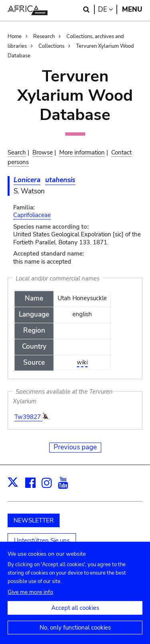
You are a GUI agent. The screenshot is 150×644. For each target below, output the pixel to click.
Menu (132, 9)
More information (82, 152)
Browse (43, 152)
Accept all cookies (75, 614)
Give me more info (30, 598)
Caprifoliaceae (32, 215)
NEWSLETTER (34, 520)
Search (17, 152)
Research (44, 37)
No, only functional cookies (75, 634)
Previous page (75, 447)
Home (15, 37)
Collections (51, 46)
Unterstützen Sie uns (42, 540)
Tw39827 (28, 417)
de (108, 9)
